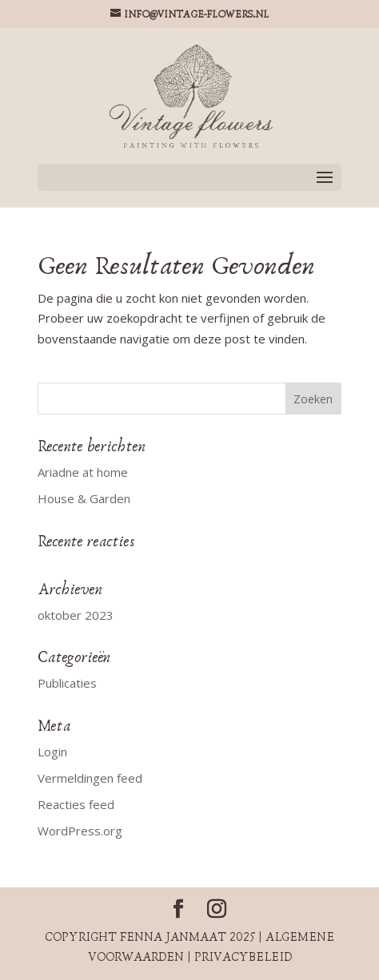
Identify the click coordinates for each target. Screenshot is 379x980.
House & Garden (84, 498)
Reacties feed (76, 804)
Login (52, 752)
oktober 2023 (76, 615)
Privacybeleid (243, 957)
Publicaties (67, 683)
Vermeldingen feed (90, 778)
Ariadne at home (83, 472)
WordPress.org (80, 831)
